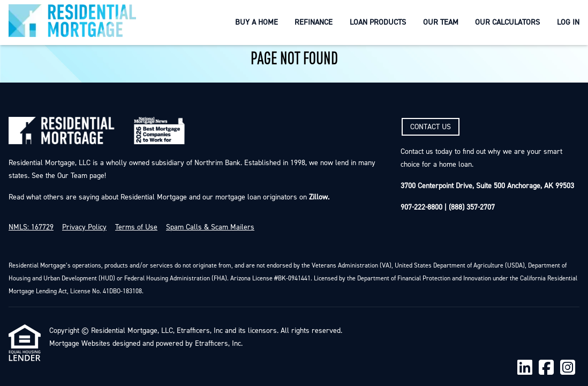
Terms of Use (136, 227)
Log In (568, 22)
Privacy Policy (84, 227)
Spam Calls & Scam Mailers (210, 227)
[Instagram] (568, 368)
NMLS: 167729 (31, 227)
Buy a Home (257, 22)
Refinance (314, 22)
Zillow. (318, 197)
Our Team (441, 22)
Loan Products (378, 22)
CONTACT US (431, 127)
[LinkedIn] (525, 368)
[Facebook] (546, 368)
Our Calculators (507, 22)
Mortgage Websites (80, 344)
